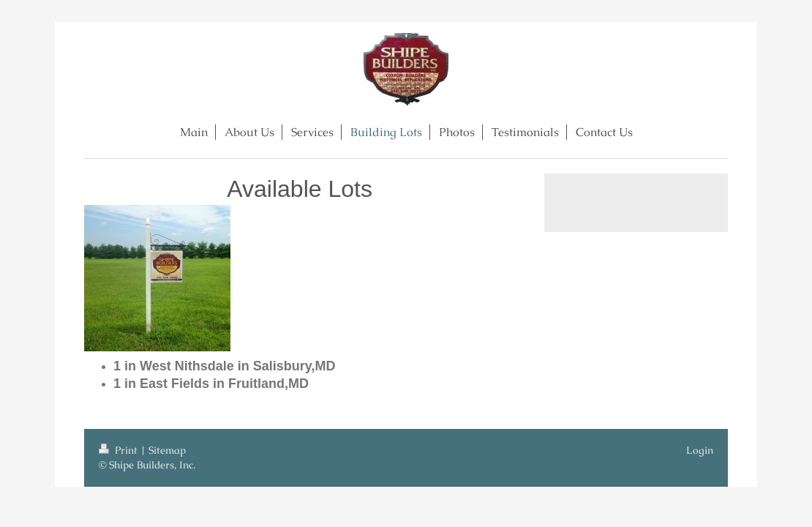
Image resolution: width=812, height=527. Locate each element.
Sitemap (167, 450)
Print (120, 450)
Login (700, 450)
